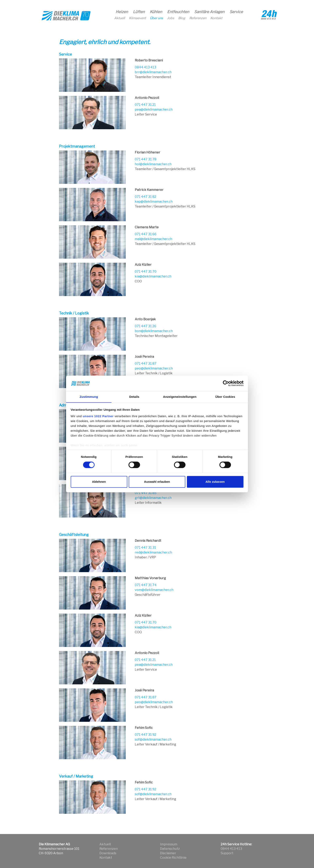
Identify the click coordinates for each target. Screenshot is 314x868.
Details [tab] (134, 397)
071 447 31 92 (145, 735)
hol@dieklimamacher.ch (153, 164)
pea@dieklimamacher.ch (154, 110)
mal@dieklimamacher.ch (153, 239)
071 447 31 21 (145, 105)
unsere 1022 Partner (98, 416)
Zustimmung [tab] (89, 397)
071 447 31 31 (145, 548)
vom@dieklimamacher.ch (154, 590)
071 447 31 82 (145, 197)
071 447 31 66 (146, 234)
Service (236, 12)
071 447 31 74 (146, 585)
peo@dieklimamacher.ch (154, 368)
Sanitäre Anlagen (209, 12)
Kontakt (216, 18)
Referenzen (198, 18)
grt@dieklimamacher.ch (153, 498)
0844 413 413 (145, 67)
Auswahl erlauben (157, 482)
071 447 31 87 (146, 364)
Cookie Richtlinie (173, 858)
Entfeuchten (178, 12)
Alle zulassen (215, 482)
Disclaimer (168, 853)
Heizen (122, 12)
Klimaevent (137, 18)
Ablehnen (99, 482)
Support (227, 853)
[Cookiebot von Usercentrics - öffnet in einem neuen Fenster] (226, 383)
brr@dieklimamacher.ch (153, 72)
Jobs (171, 18)
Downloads (108, 853)
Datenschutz (170, 849)
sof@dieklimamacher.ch (153, 739)
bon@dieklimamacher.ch (154, 331)
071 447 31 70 (146, 272)
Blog (182, 18)
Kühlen (156, 12)
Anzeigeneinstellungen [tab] (180, 397)
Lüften (139, 12)
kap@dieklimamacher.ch (154, 202)
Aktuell (120, 18)
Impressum (169, 844)
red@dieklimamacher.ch (153, 552)
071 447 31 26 (145, 326)
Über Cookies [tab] (225, 397)
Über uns (156, 18)
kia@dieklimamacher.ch (153, 276)
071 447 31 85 (146, 493)
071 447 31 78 (146, 159)
